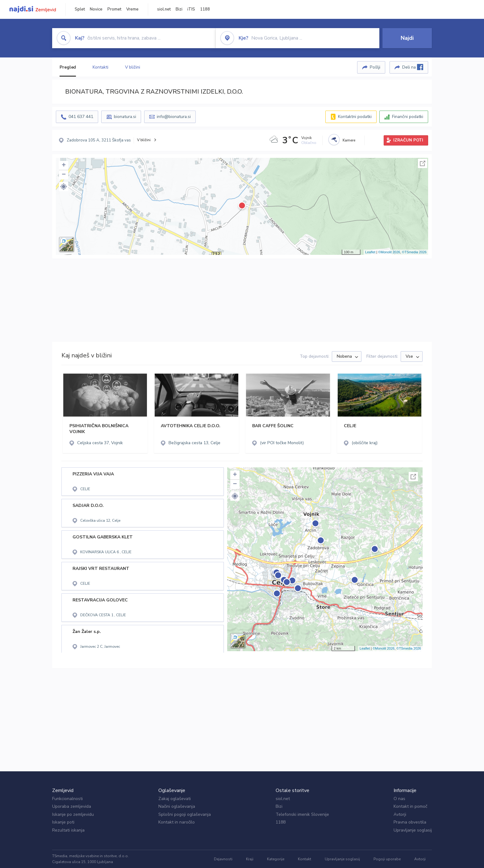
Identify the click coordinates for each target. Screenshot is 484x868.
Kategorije (276, 859)
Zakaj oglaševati (175, 799)
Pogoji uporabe (387, 859)
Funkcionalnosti (67, 799)
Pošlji (375, 67)
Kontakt (305, 859)
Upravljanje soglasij (413, 830)
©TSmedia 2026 (414, 252)
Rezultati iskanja (68, 830)
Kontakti (100, 67)
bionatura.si (125, 117)
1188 (205, 9)
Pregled (68, 67)
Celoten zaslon (423, 163)
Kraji (250, 859)
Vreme (132, 9)
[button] (64, 187)
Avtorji (400, 814)
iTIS (191, 9)
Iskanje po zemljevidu (73, 814)
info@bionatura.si (174, 117)
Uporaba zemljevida (72, 806)
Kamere (349, 140)
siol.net (164, 9)
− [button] (64, 175)
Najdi (407, 38)
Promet (114, 9)
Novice (96, 9)
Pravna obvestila (410, 822)
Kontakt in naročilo (177, 822)
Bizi (179, 9)
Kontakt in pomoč (410, 806)
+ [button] (64, 166)
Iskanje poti (63, 822)
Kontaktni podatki (355, 117)
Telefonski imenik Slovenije (302, 814)
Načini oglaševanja (177, 806)
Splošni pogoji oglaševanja (185, 814)
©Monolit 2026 (389, 252)
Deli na (413, 67)
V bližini (133, 67)
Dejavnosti (223, 859)
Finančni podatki (408, 117)
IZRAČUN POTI (408, 140)
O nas (399, 799)
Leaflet (370, 252)
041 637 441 (81, 117)
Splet (80, 9)
